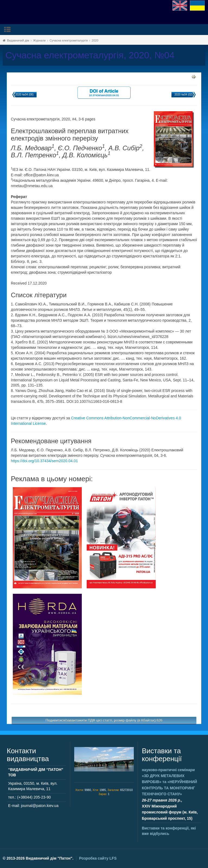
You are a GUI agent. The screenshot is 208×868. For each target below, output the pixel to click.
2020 (95, 40)
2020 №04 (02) (183, 95)
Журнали (39, 40)
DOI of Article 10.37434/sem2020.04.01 (104, 92)
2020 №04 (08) (24, 95)
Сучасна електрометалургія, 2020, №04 (90, 55)
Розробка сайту (98, 858)
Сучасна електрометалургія (69, 40)
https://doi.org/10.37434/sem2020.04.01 (44, 461)
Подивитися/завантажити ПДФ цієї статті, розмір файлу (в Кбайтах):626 (104, 720)
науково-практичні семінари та (170, 782)
